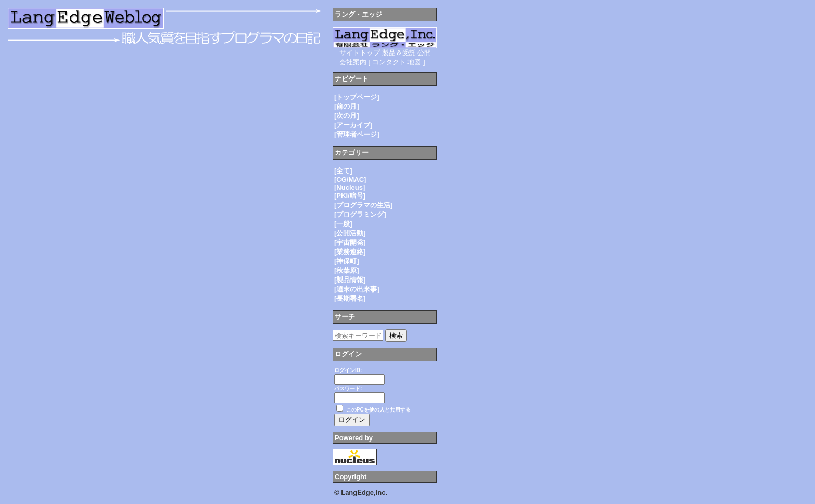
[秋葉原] (347, 270)
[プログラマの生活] (364, 205)
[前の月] (347, 106)
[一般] (343, 224)
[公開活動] (350, 233)
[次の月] (347, 116)
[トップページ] (357, 97)
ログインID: (348, 370)
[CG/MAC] (350, 180)
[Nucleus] (350, 187)
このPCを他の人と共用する (378, 410)
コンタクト (389, 62)
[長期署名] (350, 299)
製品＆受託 (399, 53)
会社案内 (353, 62)
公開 (424, 53)
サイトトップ (360, 53)
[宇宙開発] (350, 242)
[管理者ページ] (357, 134)
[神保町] (347, 261)
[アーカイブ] (353, 125)
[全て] (343, 171)
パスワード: (348, 388)
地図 (414, 62)
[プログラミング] (360, 214)
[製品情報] (350, 280)
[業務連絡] (350, 252)
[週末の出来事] (357, 289)
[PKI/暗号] (350, 196)
